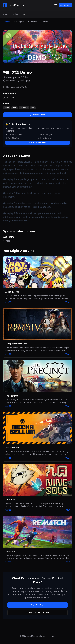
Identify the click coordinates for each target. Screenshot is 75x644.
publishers (33, 22)
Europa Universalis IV (16, 344)
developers (19, 22)
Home (6, 14)
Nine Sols (10, 499)
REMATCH (10, 551)
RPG (33, 108)
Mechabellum (12, 448)
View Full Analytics (37, 143)
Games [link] (25, 14)
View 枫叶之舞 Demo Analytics (37, 612)
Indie (15, 108)
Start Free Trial (37, 605)
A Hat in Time (12, 292)
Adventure (24, 108)
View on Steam (37, 115)
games (7, 22)
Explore (15, 14)
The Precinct (12, 396)
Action (7, 108)
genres (45, 22)
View (68, 302)
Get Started (65, 5)
